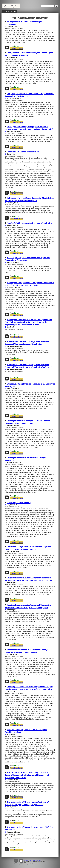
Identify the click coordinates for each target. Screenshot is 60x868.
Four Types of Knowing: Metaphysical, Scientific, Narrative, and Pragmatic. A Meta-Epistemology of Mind (29, 128)
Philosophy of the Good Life (19, 503)
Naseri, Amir (10, 807)
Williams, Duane (11, 780)
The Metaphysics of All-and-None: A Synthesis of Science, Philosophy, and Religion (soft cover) (27, 803)
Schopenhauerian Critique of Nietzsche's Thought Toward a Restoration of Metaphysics (27, 651)
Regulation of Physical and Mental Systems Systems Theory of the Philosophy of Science (28, 548)
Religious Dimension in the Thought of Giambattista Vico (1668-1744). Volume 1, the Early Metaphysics (28, 606)
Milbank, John (11, 583)
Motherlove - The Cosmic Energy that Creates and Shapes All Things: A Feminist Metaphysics (27, 343)
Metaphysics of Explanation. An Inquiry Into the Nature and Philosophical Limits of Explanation (30, 284)
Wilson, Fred (10, 734)
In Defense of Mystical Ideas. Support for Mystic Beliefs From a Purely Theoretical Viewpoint (29, 199)
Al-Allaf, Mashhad (12, 225)
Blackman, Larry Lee (13, 463)
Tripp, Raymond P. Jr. (13, 99)
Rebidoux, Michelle (12, 426)
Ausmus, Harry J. (12, 655)
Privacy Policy (32, 860)
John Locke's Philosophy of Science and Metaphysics (29, 223)
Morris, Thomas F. (12, 262)
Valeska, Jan (10, 692)
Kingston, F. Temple (13, 832)
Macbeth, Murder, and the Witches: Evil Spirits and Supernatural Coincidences (27, 259)
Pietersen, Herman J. (13, 131)
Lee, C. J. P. (10, 327)
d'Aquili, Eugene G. (12, 552)
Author (14, 11)
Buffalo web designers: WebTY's (27, 864)
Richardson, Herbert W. (14, 346)
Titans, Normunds (12, 389)
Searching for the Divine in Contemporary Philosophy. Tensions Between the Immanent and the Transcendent (29, 688)
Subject (6, 11)
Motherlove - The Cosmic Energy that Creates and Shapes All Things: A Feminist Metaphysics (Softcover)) (29, 366)
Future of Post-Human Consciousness (23, 152)
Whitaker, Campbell (13, 288)
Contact (26, 860)
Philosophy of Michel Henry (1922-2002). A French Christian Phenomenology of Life (28, 422)
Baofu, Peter (10, 154)
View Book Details (17, 48)
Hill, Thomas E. (11, 505)
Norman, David (11, 58)
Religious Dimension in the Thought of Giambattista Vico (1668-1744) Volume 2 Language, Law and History (29, 579)
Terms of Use (39, 860)
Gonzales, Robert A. (12, 27)
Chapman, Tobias (12, 203)
